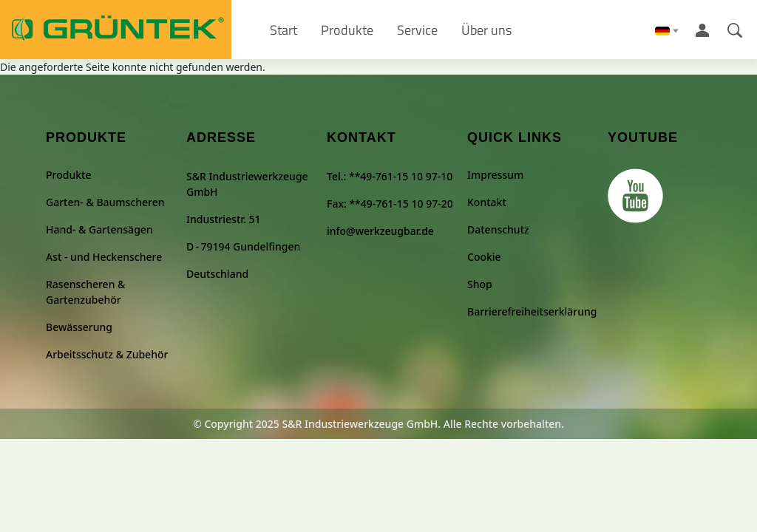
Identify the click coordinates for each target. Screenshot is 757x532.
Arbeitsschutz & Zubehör (107, 354)
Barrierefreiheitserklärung (532, 311)
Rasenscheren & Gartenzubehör (85, 292)
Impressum (495, 175)
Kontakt (487, 202)
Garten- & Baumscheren (105, 202)
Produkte (68, 175)
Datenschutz (498, 229)
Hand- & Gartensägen (99, 229)
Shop (480, 284)
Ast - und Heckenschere (104, 257)
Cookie (484, 257)
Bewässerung (79, 327)
